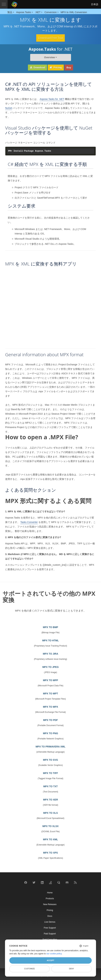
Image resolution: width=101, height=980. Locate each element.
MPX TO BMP (50, 627)
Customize (29, 969)
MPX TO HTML (50, 640)
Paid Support (50, 934)
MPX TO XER (50, 800)
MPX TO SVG (51, 760)
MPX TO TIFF (51, 773)
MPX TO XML (51, 839)
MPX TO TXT (50, 786)
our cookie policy (54, 954)
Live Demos (50, 922)
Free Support (50, 928)
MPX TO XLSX (50, 826)
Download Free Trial (50, 38)
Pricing (56, 68)
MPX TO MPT (51, 694)
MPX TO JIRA (50, 654)
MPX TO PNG (50, 733)
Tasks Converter (29, 522)
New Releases (50, 904)
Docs (50, 916)
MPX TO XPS (50, 853)
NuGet (9, 108)
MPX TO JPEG (51, 667)
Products (50, 899)
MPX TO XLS (51, 813)
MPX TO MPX (50, 707)
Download (38, 68)
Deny (71, 969)
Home (50, 893)
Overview (49, 57)
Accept (50, 960)
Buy (69, 68)
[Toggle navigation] (4, 4)
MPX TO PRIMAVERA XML (50, 747)
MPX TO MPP (50, 680)
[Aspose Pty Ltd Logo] (14, 4)
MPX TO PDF (50, 720)
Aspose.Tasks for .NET (52, 99)
